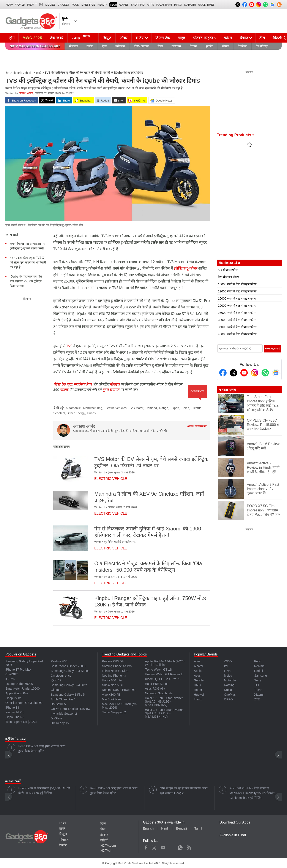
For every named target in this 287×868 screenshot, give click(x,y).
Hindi (165, 828)
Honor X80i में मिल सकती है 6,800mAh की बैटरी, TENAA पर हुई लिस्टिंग (44, 791)
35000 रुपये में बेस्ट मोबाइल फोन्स (237, 327)
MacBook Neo (111, 699)
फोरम (228, 38)
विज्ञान (193, 46)
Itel (226, 666)
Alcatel (198, 666)
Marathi (190, 5)
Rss (189, 847)
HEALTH (102, 5)
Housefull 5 (58, 704)
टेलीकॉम (176, 46)
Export (175, 408)
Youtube (163, 847)
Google (199, 680)
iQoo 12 (56, 680)
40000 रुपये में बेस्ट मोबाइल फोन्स (237, 334)
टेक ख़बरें (57, 38)
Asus (197, 676)
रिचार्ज (244, 38)
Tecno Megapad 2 (114, 712)
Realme (259, 666)
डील (262, 38)
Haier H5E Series (157, 684)
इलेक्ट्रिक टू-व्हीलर (186, 268)
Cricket (64, 5)
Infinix (198, 699)
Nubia (228, 690)
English (148, 828)
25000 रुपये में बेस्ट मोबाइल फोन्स (237, 313)
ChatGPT (12, 674)
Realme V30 (59, 661)
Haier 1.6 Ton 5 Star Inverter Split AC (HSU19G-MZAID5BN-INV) (164, 701)
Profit (32, 5)
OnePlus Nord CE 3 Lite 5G (24, 703)
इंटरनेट (209, 46)
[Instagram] (255, 373)
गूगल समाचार (111, 389)
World (20, 5)
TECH (113, 5)
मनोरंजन (120, 46)
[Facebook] (223, 373)
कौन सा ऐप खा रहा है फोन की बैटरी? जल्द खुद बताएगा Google (184, 791)
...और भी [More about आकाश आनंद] (162, 431)
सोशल (225, 46)
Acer (197, 661)
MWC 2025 (32, 38)
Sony (258, 680)
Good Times (206, 5)
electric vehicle (22, 73)
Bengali (181, 828)
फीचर (124, 38)
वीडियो (140, 38)
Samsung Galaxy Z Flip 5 (68, 695)
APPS (151, 5)
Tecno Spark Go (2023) (21, 722)
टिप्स (160, 46)
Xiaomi (259, 695)
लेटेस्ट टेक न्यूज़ (63, 384)
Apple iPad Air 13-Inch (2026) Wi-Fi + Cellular (165, 663)
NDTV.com (108, 845)
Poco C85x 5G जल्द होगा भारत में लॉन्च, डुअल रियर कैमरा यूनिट (42, 749)
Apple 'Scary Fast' (63, 699)
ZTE (257, 699)
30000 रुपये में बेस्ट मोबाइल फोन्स (237, 320)
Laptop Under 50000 (19, 684)
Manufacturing (93, 408)
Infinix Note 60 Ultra (115, 671)
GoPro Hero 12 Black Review (70, 709)
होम (12, 38)
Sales (185, 408)
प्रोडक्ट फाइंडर (203, 38)
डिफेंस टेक (163, 38)
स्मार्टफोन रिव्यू (83, 384)
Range (164, 408)
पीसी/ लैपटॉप (141, 46)
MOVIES (50, 5)
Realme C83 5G (113, 661)
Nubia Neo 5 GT (113, 685)
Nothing (229, 685)
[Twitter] (233, 373)
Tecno (258, 690)
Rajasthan (164, 5)
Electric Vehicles (116, 408)
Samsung (261, 676)
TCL (257, 685)
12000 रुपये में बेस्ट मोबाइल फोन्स (237, 291)
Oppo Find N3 (15, 717)
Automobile (73, 408)
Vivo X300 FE (111, 695)
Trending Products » (236, 135)
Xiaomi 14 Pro (15, 712)
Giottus (55, 690)
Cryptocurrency (61, 676)
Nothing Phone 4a (114, 676)
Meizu (228, 676)
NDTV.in (106, 850)
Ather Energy (76, 413)
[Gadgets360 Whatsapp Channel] (265, 373)
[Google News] (276, 373)
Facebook (146, 847)
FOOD (75, 5)
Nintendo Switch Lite (159, 693)
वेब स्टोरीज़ (262, 46)
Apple (198, 671)
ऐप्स (104, 46)
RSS (63, 823)
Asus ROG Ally (155, 689)
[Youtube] (244, 373)
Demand (151, 408)
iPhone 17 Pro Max (18, 670)
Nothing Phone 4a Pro (117, 666)
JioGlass (57, 718)
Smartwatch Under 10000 (23, 689)
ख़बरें (39, 73)
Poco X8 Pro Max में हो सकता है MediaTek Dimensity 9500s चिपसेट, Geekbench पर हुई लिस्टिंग (252, 793)
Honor (198, 690)
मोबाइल (73, 46)
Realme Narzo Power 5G (119, 690)
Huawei (199, 695)
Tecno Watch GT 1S (158, 670)
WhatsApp (180, 847)
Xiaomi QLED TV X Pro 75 (163, 679)
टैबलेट (90, 46)
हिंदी (41, 5)
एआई (81, 37)
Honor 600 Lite (112, 680)
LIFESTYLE (88, 5)
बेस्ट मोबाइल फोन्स (228, 277)
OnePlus (230, 695)
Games (124, 5)
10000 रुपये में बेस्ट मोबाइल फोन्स (237, 284)
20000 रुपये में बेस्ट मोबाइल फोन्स (237, 306)
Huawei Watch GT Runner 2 (164, 674)
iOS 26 (10, 679)
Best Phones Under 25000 (68, 666)
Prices (91, 413)
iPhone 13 (12, 708)
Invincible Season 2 (64, 714)
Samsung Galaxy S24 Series (70, 671)
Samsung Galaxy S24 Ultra (69, 685)
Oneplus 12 (13, 698)
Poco (258, 661)
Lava (227, 671)
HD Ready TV (60, 723)
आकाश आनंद (26, 93)
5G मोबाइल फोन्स (228, 270)
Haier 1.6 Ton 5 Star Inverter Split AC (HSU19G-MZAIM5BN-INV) (164, 713)
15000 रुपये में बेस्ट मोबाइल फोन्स (237, 298)
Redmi (259, 671)
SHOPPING (138, 5)
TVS (69, 346)
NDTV (9, 5)
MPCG (178, 5)
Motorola (230, 680)
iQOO (228, 661)
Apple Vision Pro (17, 693)
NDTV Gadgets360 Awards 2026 (35, 46)
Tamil (198, 828)
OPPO (228, 699)
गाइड (182, 38)
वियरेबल (242, 46)
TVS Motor (136, 408)
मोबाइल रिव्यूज (227, 390)
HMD (197, 685)
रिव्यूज (107, 38)
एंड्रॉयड (64, 389)
